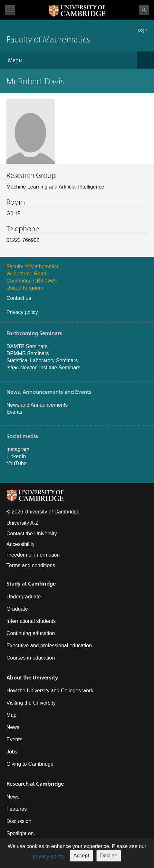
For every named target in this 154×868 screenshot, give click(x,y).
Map (11, 715)
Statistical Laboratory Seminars (42, 360)
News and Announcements (37, 405)
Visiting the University (31, 703)
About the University (32, 677)
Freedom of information (33, 555)
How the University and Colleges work (50, 691)
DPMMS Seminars (28, 353)
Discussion (19, 821)
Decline (109, 856)
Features (17, 809)
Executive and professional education (49, 646)
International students (31, 621)
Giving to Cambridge (30, 764)
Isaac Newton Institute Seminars (43, 368)
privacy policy (48, 856)
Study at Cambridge (31, 583)
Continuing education (31, 633)
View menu (10, 10)
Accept (81, 856)
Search (144, 10)
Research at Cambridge (35, 784)
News (13, 727)
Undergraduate (24, 597)
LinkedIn (16, 456)
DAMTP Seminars (27, 346)
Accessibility (20, 544)
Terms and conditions (31, 565)
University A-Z (23, 523)
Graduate (17, 609)
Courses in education (31, 658)
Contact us (19, 298)
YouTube (17, 463)
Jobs (12, 752)
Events (14, 412)
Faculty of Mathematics (48, 39)
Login (143, 30)
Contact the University (32, 534)
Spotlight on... (22, 833)
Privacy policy (22, 312)
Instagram (18, 449)
